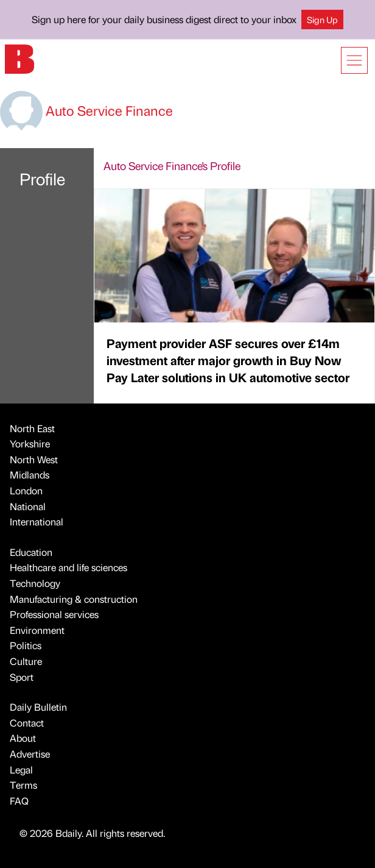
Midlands (30, 475)
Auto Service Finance (86, 110)
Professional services (54, 614)
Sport (22, 677)
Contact (27, 723)
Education (31, 552)
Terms (23, 785)
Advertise (30, 754)
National (28, 506)
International (37, 521)
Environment (37, 630)
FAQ (19, 801)
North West (34, 459)
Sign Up (322, 20)
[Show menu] (354, 60)
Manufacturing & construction (74, 599)
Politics (26, 645)
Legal (21, 770)
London (26, 490)
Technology (35, 583)
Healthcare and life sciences (68, 567)
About (23, 738)
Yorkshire (30, 443)
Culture (26, 661)
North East (32, 428)
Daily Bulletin (38, 707)
